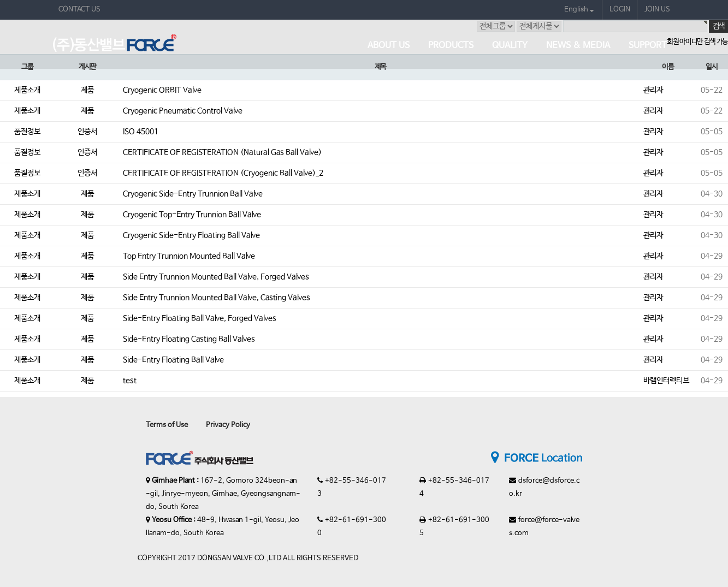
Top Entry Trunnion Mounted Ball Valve (189, 256)
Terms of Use (167, 425)
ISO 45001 (141, 132)
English (579, 10)
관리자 (653, 90)
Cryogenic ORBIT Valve (162, 90)
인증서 (87, 132)
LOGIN (620, 10)
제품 (87, 90)
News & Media (578, 46)
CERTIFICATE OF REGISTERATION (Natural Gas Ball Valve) (222, 152)
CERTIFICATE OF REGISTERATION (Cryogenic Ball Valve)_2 (223, 173)
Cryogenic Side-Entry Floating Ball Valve (191, 235)
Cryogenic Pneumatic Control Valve (183, 111)
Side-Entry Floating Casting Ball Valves (189, 339)
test (130, 381)
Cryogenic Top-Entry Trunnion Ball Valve (192, 215)
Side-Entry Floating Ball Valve (173, 360)
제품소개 (27, 90)
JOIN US (657, 10)
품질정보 (27, 132)
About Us (389, 46)
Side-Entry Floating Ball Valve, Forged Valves (200, 318)
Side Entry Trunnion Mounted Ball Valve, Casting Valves (217, 298)
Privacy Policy (228, 425)
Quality (510, 46)
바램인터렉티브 (666, 381)
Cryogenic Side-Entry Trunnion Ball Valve (193, 194)
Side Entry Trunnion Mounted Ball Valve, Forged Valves (216, 277)
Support (648, 46)
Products (451, 46)
